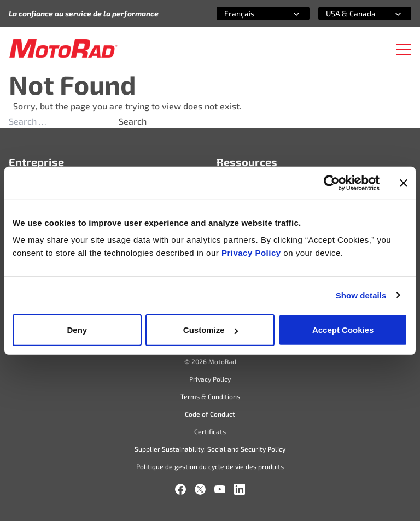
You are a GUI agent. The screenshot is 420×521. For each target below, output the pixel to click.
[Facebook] (180, 489)
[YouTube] (220, 489)
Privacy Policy (252, 253)
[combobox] (250, 13)
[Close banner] (404, 183)
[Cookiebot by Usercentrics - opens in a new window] (332, 183)
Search (133, 121)
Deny (77, 330)
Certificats (210, 431)
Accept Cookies (343, 330)
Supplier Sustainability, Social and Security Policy (210, 449)
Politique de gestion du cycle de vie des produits (210, 466)
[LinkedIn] (240, 489)
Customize (211, 330)
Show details (361, 295)
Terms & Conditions (210, 396)
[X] (200, 489)
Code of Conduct (210, 414)
